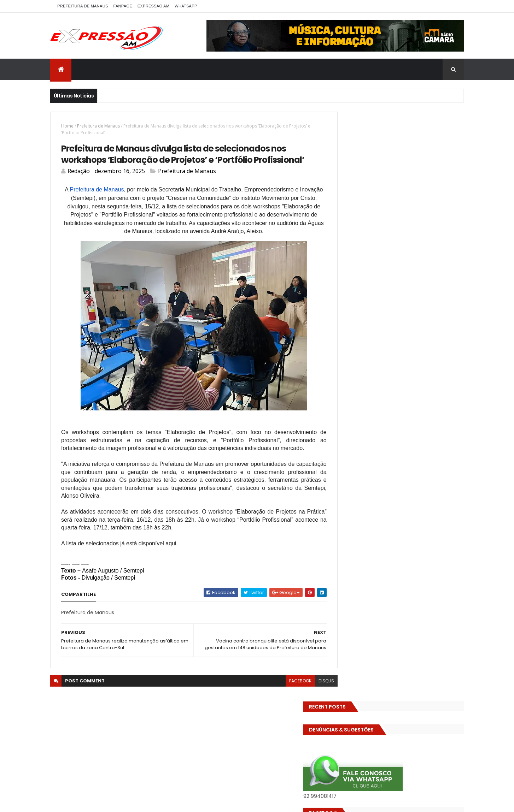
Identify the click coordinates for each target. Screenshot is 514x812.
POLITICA (371, 393)
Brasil (447, 269)
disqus (310, 700)
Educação (380, 306)
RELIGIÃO (404, 405)
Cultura (347, 294)
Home (67, 126)
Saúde (451, 405)
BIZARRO (405, 269)
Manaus (433, 368)
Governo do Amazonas (364, 355)
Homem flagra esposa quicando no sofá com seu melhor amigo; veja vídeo (414, 479)
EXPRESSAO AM (153, 6)
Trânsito (430, 430)
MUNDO (411, 380)
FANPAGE (123, 6)
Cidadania (379, 281)
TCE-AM (429, 417)
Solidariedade (396, 417)
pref (419, 393)
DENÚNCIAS (376, 294)
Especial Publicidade (405, 331)
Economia (350, 306)
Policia (435, 380)
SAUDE (428, 405)
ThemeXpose (143, 802)
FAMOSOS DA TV (356, 343)
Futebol (390, 343)
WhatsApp (186, 6)
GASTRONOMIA (423, 343)
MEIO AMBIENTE (355, 380)
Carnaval (349, 281)
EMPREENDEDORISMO (399, 318)
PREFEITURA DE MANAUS (83, 6)
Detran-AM (409, 294)
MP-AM (387, 380)
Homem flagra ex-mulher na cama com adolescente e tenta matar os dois (415, 598)
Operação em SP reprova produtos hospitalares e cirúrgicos (410, 561)
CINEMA (432, 281)
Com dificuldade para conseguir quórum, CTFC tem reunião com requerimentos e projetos (407, 519)
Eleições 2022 (414, 306)
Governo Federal (416, 355)
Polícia (346, 393)
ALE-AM (347, 269)
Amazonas (375, 269)
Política (398, 393)
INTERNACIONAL (399, 368)
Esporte (444, 331)
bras (428, 269)
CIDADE (407, 281)
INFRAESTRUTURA (357, 368)
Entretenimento (357, 331)
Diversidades (444, 294)
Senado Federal (356, 417)
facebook (284, 700)
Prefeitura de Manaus (98, 126)
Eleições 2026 (354, 318)
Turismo (348, 442)
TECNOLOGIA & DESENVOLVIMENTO (375, 430)
